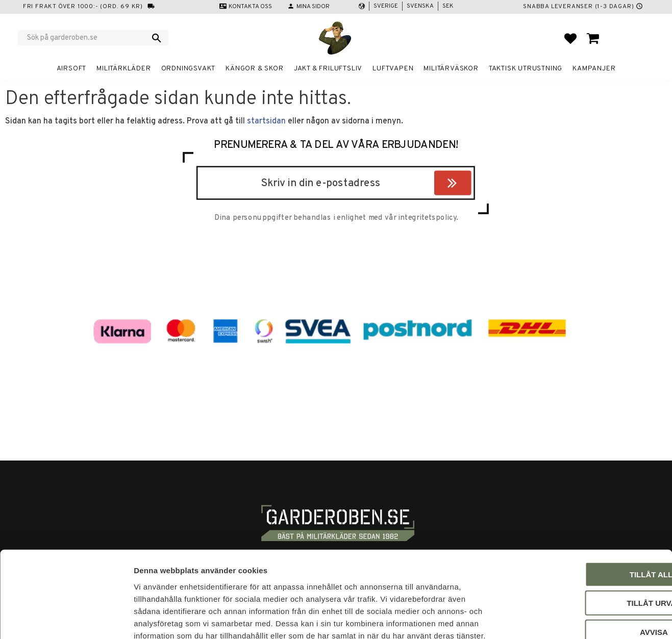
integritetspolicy (427, 218)
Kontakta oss (250, 7)
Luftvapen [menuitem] (393, 69)
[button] (570, 38)
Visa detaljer (554, 619)
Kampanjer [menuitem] (594, 69)
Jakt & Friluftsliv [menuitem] (328, 69)
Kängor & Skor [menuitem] (254, 69)
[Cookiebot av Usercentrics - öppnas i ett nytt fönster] (66, 619)
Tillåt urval (587, 545)
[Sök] (157, 38)
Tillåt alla (587, 516)
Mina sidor (313, 7)
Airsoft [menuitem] (72, 69)
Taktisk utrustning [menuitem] (526, 69)
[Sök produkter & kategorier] (86, 38)
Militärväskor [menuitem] (451, 69)
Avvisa (587, 574)
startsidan (266, 121)
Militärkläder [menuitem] (123, 69)
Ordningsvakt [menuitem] (189, 69)
